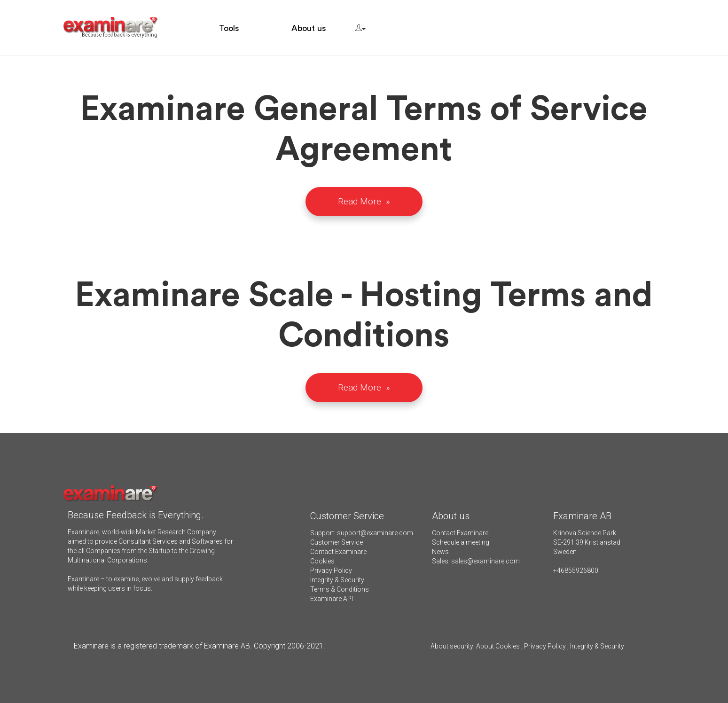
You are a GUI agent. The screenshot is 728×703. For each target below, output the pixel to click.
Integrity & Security (337, 580)
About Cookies (498, 646)
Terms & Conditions (340, 589)
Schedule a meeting (461, 542)
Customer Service (337, 542)
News (440, 552)
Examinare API (332, 599)
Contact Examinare (338, 552)
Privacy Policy (331, 570)
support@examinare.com (375, 533)
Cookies (322, 561)
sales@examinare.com (485, 561)
